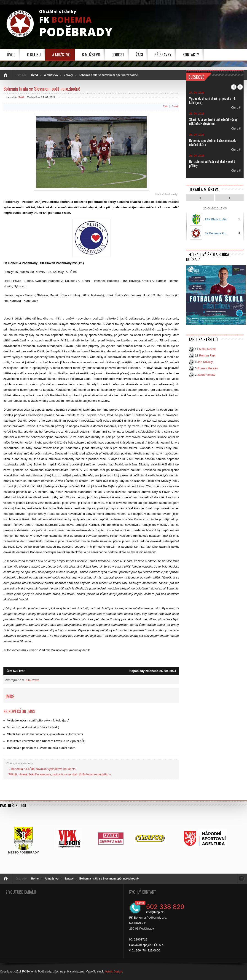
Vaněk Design (114, 972)
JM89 (21, 97)
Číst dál (236, 108)
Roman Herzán (208, 368)
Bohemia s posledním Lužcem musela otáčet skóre (41, 748)
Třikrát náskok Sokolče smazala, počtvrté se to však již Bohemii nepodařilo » (60, 774)
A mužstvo (51, 75)
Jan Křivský (205, 362)
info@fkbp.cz (155, 912)
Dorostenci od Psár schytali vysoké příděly (212, 163)
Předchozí (234, 87)
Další (240, 87)
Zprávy (68, 75)
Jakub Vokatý (206, 375)
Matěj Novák (207, 349)
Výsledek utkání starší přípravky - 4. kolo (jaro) (38, 720)
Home (35, 879)
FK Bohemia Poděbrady (220, 233)
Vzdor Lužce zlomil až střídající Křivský (33, 727)
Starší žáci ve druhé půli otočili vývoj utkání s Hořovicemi (45, 734)
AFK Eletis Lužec (216, 219)
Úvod (35, 75)
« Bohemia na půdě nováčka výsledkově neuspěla (42, 769)
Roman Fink (207, 356)
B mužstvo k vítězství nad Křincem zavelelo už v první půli (46, 741)
